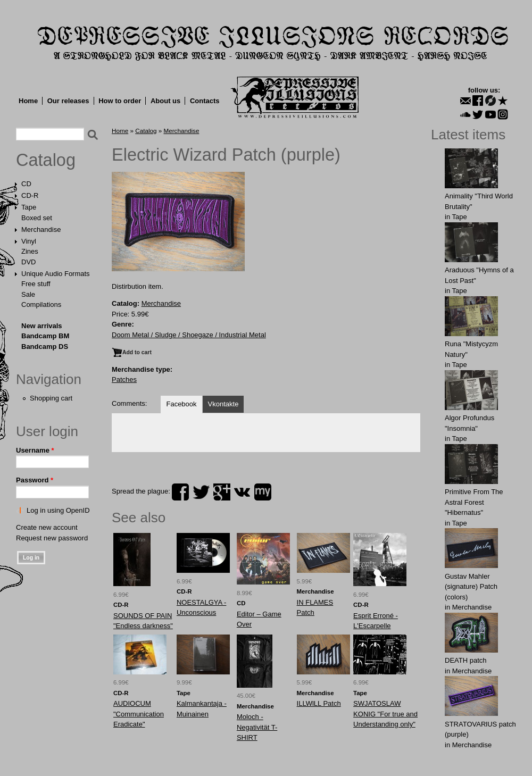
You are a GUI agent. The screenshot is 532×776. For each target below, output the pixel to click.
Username (35, 450)
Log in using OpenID (58, 510)
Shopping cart (51, 398)
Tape (29, 207)
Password (35, 480)
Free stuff (36, 284)
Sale (28, 294)
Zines (30, 251)
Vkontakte (223, 404)
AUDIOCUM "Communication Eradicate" (139, 714)
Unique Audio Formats (56, 274)
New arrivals (42, 326)
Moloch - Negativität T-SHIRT (257, 727)
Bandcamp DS (45, 347)
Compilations (41, 304)
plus (222, 492)
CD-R (30, 195)
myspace (263, 492)
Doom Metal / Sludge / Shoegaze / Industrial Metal (189, 335)
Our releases (68, 101)
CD (26, 184)
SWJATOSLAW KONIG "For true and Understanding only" (385, 714)
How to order (120, 101)
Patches (124, 379)
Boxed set (37, 218)
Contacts (205, 101)
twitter (201, 492)
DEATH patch (466, 660)
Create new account (47, 527)
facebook (180, 492)
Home (28, 101)
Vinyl (29, 241)
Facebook (181, 404)
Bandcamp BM (45, 336)
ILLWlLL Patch (319, 703)
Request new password (52, 538)
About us (165, 101)
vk (242, 492)
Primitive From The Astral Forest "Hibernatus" (474, 502)
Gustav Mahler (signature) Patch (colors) (471, 587)
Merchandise (41, 230)
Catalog (46, 160)
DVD (28, 262)
